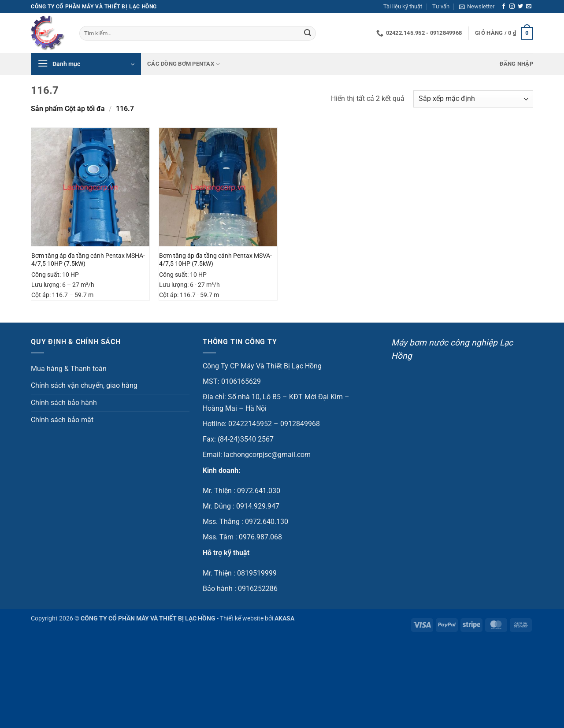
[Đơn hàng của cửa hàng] (473, 99)
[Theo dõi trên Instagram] (512, 7)
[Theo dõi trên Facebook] (504, 7)
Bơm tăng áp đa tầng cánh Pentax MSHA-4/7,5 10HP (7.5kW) (88, 260)
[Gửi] (308, 33)
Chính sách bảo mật (62, 420)
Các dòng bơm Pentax (184, 64)
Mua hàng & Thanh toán (69, 369)
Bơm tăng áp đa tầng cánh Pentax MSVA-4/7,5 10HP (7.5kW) (215, 260)
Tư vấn (441, 6)
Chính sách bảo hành (64, 403)
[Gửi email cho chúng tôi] (529, 7)
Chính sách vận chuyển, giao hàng (84, 385)
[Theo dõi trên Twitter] (520, 7)
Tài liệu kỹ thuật (403, 6)
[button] (477, 7)
